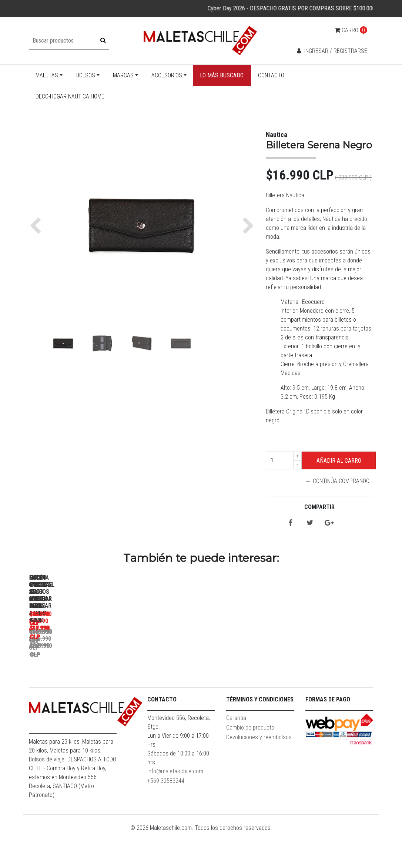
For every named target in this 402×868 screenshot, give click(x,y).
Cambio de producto (250, 763)
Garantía (236, 754)
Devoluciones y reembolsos (259, 773)
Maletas (47, 75)
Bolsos (86, 75)
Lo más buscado (222, 75)
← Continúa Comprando (337, 481)
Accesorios (167, 75)
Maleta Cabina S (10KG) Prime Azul (81, 675)
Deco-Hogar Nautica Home (70, 96)
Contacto (271, 75)
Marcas (123, 75)
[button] (37, 226)
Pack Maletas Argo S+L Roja (185, 675)
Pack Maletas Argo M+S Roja (288, 675)
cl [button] (359, 25)
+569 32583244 (166, 817)
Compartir (319, 507)
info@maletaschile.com (175, 807)
